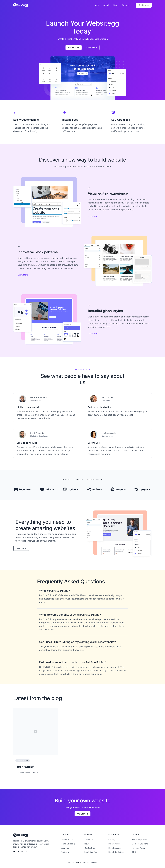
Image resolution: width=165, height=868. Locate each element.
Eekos (79, 862)
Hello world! (25, 767)
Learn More (92, 48)
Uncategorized (23, 760)
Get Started (144, 5)
